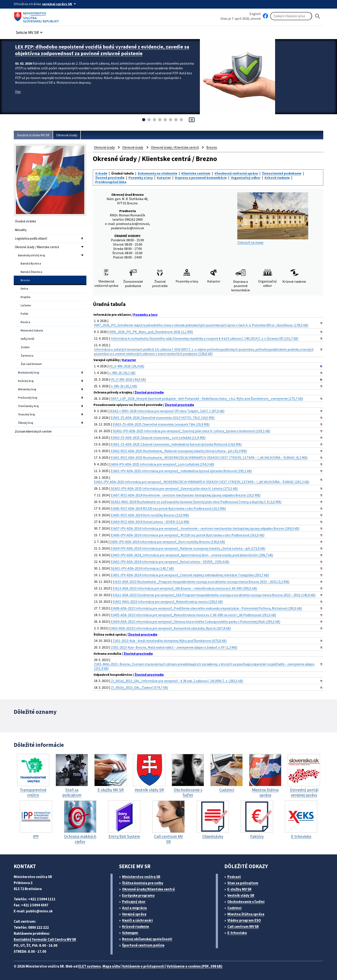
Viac (18, 91)
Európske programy (138, 895)
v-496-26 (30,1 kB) (122, 373)
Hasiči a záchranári (137, 920)
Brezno (25, 280)
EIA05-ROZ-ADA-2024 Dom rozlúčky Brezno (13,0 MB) (150, 515)
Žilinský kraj (26, 423)
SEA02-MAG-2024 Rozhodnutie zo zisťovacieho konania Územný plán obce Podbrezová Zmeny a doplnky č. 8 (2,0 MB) (196, 502)
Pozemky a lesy (141, 178)
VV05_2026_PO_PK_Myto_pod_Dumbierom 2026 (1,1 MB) (151, 332)
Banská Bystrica (31, 263)
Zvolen (25, 347)
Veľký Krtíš (28, 339)
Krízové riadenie (277, 178)
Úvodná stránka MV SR (33, 135)
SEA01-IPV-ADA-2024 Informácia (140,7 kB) (142, 568)
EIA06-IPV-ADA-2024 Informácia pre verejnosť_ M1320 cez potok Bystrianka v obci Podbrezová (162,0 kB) (188, 535)
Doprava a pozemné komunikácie (201, 178)
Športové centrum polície (143, 945)
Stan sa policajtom (243, 883)
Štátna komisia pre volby (143, 883)
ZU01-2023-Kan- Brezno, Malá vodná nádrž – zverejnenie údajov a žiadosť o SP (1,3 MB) (174, 647)
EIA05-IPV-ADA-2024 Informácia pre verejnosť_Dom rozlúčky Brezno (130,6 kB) (167, 542)
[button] (30, 31)
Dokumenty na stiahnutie (158, 173)
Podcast (234, 877)
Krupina (25, 297)
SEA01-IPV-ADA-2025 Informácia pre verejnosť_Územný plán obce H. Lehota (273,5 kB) (174, 488)
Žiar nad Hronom (31, 364)
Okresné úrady (67, 135)
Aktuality (21, 230)
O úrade (101, 173)
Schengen (130, 933)
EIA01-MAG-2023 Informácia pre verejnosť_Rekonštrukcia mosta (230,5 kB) (168, 602)
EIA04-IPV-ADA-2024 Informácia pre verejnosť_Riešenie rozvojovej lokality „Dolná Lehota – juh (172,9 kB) (188, 548)
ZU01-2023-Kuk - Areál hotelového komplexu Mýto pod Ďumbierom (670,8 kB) (170, 641)
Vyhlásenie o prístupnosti (143, 966)
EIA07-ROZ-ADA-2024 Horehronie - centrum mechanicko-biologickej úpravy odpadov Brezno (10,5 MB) (186, 495)
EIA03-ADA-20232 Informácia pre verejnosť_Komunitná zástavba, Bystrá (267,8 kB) (170, 628)
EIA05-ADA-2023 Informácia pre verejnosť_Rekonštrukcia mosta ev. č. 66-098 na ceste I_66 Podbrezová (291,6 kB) (194, 615)
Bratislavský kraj (29, 372)
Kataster (164, 178)
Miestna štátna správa (246, 914)
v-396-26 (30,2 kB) (124, 386)
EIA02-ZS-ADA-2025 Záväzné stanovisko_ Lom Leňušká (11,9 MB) (158, 438)
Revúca (25, 322)
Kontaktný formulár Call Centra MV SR (45, 939)
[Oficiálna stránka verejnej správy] (60, 4)
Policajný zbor (134, 902)
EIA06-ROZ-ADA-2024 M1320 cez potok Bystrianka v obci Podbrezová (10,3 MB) (168, 508)
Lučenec (26, 305)
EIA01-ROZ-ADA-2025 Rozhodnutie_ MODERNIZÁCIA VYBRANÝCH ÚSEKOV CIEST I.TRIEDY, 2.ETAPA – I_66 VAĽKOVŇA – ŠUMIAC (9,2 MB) (209, 457)
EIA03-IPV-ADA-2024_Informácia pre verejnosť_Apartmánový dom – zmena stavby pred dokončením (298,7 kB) (192, 555)
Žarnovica (27, 356)
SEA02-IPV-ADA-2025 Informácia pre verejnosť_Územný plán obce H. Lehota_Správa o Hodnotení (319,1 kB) (191, 431)
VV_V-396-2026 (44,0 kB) (128, 379)
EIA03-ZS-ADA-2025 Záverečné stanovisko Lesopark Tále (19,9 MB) (161, 424)
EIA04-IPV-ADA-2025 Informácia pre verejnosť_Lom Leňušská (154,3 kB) (162, 464)
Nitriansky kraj (27, 389)
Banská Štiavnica (31, 272)
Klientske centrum (196, 173)
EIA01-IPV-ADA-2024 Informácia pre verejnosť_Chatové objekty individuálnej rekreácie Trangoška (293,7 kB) (190, 575)
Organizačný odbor (246, 178)
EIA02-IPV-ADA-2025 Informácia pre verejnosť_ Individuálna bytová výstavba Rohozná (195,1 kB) (181, 471)
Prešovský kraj (28, 398)
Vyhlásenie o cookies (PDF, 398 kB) (195, 966)
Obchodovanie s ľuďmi (246, 902)
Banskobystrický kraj (31, 255)
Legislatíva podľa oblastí (31, 238)
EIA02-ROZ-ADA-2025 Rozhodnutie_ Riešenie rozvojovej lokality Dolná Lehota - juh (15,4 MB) (179, 451)
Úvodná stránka (25, 221)
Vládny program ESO (244, 920)
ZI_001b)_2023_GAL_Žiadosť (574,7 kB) (139, 687)
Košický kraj (26, 381)
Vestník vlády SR (241, 895)
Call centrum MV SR (243, 927)
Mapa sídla (111, 966)
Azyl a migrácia (134, 908)
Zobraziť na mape (273, 218)
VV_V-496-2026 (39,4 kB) (127, 366)
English (255, 14)
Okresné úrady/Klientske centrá (148, 889)
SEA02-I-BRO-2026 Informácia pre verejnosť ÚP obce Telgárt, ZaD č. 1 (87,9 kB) (167, 411)
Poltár (25, 314)
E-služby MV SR (239, 889)
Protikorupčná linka (111, 182)
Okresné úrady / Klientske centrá (37, 247)
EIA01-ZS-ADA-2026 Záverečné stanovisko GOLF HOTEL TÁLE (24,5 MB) (163, 418)
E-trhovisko (237, 933)
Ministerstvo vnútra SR (141, 877)
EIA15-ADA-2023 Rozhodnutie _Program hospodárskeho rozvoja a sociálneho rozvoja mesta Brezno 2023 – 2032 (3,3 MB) (201, 582)
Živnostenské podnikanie (282, 173)
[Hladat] (318, 16)
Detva (24, 289)
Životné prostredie (110, 178)
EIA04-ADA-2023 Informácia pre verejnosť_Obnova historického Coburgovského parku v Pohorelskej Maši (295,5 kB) (196, 621)
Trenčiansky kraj (28, 406)
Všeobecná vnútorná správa (236, 173)
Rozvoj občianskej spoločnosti (147, 939)
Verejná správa (134, 914)
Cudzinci (234, 908)
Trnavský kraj (26, 414)
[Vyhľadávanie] (291, 16)
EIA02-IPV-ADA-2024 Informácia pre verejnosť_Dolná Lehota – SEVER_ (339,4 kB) (170, 562)
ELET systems (90, 966)
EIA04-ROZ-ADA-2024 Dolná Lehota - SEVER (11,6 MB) (150, 522)
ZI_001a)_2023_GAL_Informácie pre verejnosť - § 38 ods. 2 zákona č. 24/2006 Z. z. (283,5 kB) (177, 681)
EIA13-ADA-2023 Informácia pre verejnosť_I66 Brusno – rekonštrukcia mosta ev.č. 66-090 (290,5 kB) (185, 588)
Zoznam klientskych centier (33, 431)
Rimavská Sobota (32, 330)
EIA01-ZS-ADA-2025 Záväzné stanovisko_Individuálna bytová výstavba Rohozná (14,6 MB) (176, 444)
